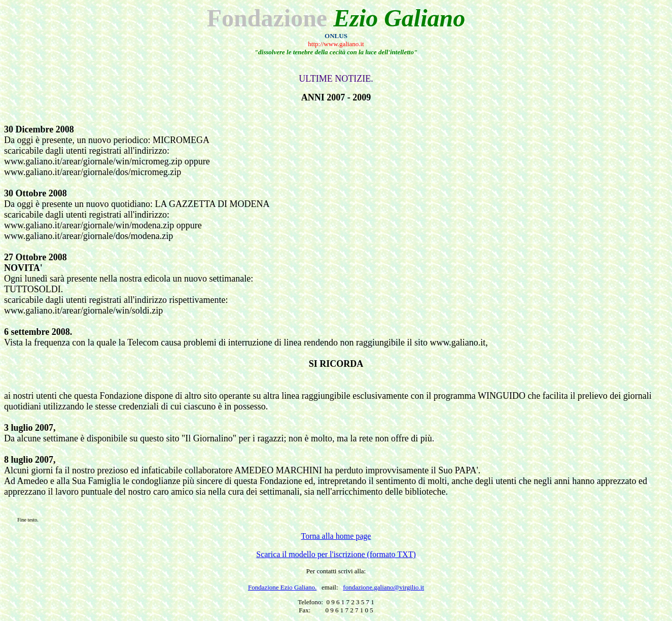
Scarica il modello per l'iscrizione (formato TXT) (336, 554)
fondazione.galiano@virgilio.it (383, 587)
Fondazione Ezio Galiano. (282, 587)
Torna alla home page (336, 536)
